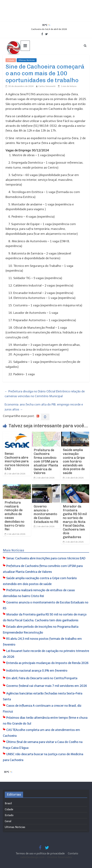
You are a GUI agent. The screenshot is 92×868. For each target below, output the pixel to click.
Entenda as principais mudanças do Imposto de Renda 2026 (47, 663)
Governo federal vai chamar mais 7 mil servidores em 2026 (47, 686)
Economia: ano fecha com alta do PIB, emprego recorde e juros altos (44, 407)
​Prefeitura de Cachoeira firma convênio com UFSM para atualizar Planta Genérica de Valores (46, 462)
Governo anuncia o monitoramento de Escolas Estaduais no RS (46, 514)
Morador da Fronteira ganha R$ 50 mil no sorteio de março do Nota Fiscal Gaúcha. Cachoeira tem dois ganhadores (75, 522)
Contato (73, 853)
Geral (8, 821)
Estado (9, 815)
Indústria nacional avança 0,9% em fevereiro (37, 671)
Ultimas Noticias (27, 60)
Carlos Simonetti (47, 86)
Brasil (8, 803)
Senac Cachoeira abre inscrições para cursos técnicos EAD (17, 461)
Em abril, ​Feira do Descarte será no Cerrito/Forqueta (42, 678)
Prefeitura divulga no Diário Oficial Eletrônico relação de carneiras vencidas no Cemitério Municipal (45, 394)
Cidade (11, 60)
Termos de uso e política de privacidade (41, 853)
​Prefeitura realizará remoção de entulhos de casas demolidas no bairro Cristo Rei (15, 516)
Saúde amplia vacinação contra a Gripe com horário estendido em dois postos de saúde (74, 461)
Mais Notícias (13, 550)
